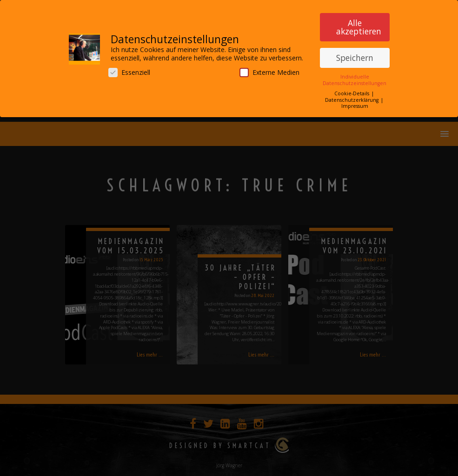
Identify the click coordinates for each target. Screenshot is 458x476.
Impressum (355, 103)
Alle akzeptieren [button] (359, 24)
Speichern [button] (355, 54)
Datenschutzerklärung (352, 97)
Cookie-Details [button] (352, 91)
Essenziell (129, 69)
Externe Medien (269, 69)
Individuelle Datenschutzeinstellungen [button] (355, 77)
